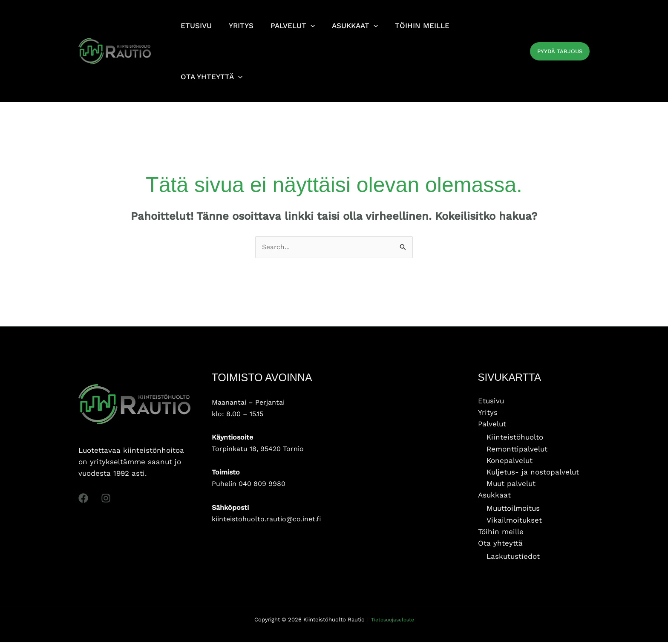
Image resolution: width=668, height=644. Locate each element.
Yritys (488, 414)
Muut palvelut (511, 485)
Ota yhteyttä (500, 544)
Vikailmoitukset (514, 521)
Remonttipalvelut (517, 450)
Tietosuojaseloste (392, 621)
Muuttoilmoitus (513, 510)
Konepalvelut (510, 462)
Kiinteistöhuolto (515, 438)
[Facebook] (83, 499)
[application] (304, 26)
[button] (560, 51)
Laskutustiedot (513, 558)
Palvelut (492, 425)
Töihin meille (501, 533)
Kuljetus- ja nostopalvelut (533, 473)
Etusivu (491, 402)
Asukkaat (494, 496)
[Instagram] (106, 499)
